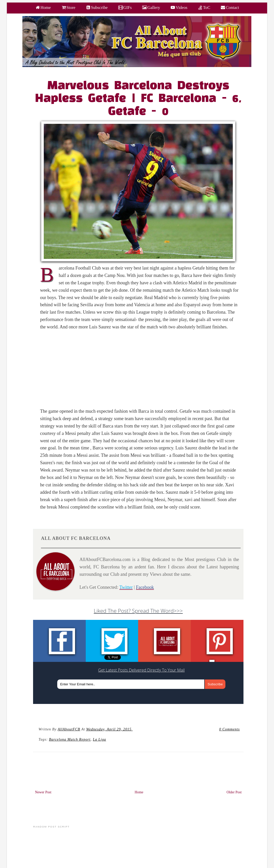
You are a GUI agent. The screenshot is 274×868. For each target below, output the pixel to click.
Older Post (234, 792)
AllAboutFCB (69, 729)
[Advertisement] (141, 372)
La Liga (99, 739)
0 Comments (230, 729)
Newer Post (43, 792)
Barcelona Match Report (70, 739)
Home (139, 792)
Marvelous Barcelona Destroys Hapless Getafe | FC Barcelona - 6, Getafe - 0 (138, 99)
